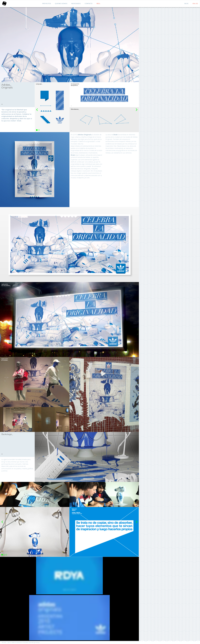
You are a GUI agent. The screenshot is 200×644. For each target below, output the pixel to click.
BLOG (186, 4)
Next (137, 108)
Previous (37, 108)
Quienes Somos (61, 4)
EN (194, 4)
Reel (98, 4)
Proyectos (47, 4)
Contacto (89, 4)
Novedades (76, 4)
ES (197, 4)
